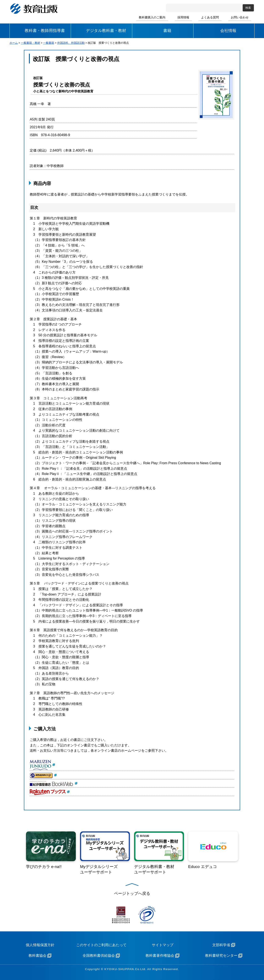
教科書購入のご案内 (152, 17)
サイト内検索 (170, 8)
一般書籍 (49, 43)
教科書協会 (37, 956)
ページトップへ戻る (132, 893)
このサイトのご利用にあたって (101, 945)
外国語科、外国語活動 (71, 43)
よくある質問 (210, 17)
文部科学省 (221, 945)
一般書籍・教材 (31, 43)
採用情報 (183, 17)
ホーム (14, 43)
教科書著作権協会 (160, 956)
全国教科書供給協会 (99, 956)
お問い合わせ (240, 17)
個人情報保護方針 (40, 945)
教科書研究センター (221, 956)
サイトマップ (163, 945)
